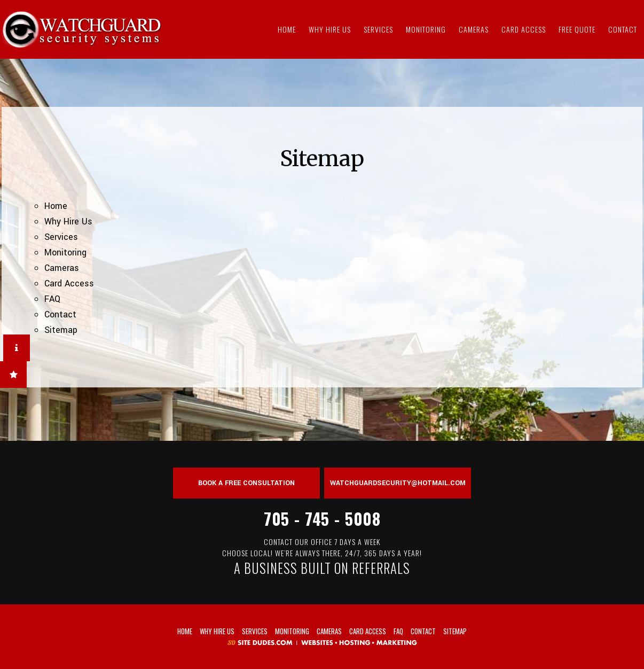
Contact (623, 29)
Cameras (474, 29)
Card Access (524, 29)
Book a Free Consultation (246, 483)
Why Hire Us (330, 29)
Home (287, 29)
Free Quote (577, 29)
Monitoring (426, 29)
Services (378, 29)
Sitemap (61, 330)
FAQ (52, 299)
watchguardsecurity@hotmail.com (398, 483)
